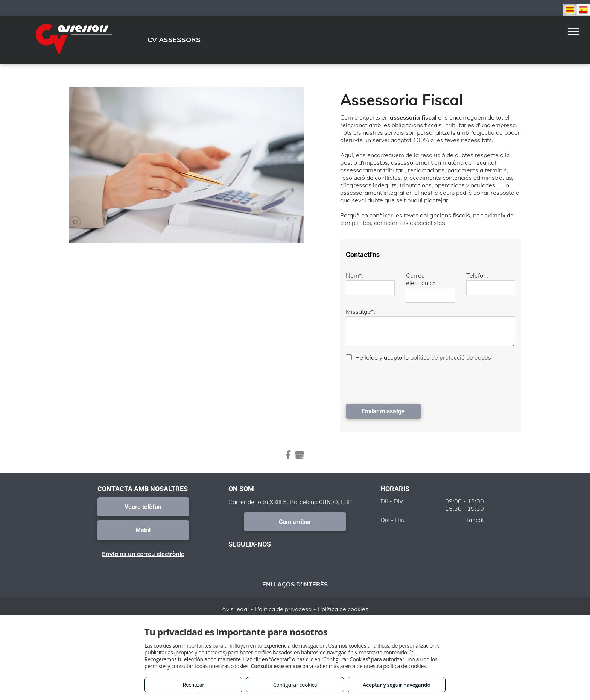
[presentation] (403, 382)
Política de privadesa (283, 609)
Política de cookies (343, 609)
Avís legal (235, 609)
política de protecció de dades (451, 357)
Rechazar (193, 685)
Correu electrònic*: (421, 279)
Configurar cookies (295, 685)
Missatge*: (360, 311)
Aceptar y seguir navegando (396, 685)
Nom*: (354, 275)
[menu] (573, 32)
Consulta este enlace (276, 666)
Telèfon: (477, 275)
